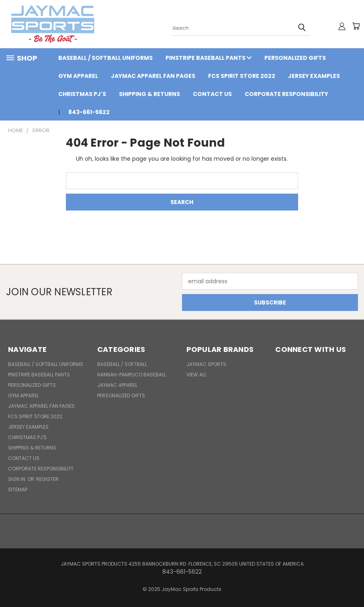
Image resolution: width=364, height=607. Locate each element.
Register (47, 479)
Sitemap (18, 489)
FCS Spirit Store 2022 (242, 76)
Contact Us (212, 94)
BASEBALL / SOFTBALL (122, 364)
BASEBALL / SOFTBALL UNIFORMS (105, 58)
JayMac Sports (206, 364)
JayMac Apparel (117, 385)
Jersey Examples (314, 76)
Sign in (17, 479)
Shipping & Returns (149, 94)
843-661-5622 (89, 112)
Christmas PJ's (82, 94)
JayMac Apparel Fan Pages (153, 76)
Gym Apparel (78, 76)
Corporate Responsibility (286, 94)
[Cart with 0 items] (356, 26)
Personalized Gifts (295, 58)
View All (196, 375)
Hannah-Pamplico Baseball (132, 375)
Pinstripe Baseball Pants (209, 58)
